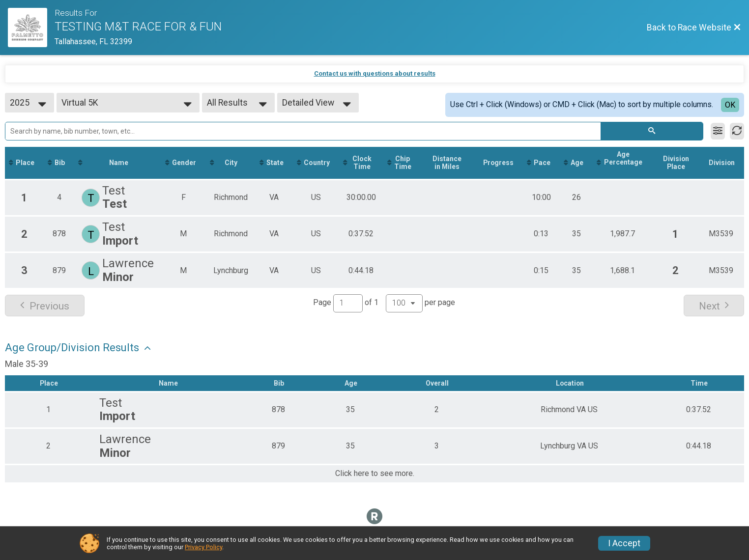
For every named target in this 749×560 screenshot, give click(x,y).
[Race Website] (31, 28)
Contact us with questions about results (375, 73)
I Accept (624, 543)
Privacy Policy (203, 547)
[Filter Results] (718, 131)
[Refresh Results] (737, 131)
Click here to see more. (375, 474)
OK (730, 105)
